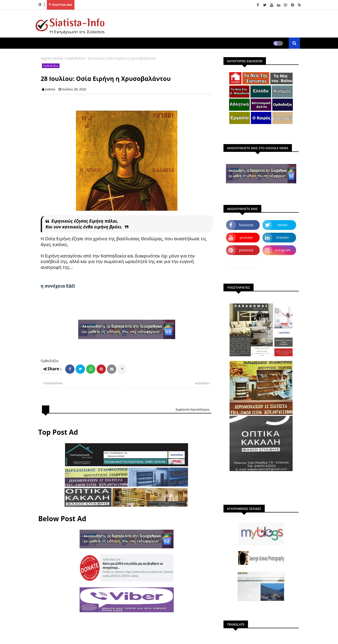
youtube (246, 237)
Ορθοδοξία (75, 58)
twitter (283, 225)
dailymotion (243, 263)
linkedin (283, 237)
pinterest (246, 250)
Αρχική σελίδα (52, 58)
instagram (283, 250)
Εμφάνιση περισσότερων (193, 409)
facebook (246, 225)
